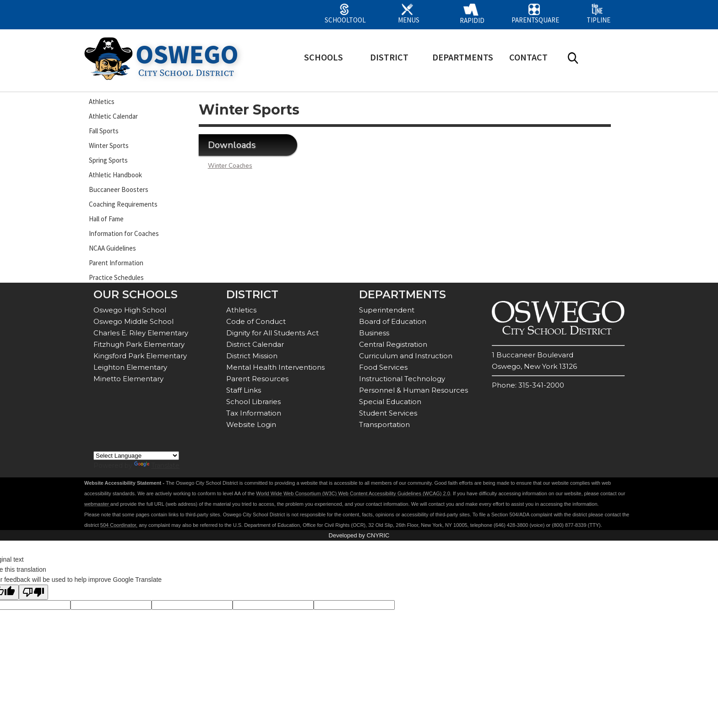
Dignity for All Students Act (272, 333)
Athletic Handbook (115, 175)
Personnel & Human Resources (413, 390)
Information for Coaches (124, 233)
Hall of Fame (106, 219)
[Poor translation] (33, 592)
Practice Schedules (116, 277)
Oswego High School (130, 310)
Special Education (390, 402)
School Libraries (253, 402)
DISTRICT (389, 57)
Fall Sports (104, 131)
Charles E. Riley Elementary (141, 333)
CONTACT (528, 57)
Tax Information (254, 413)
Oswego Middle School (133, 321)
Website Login (251, 424)
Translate (157, 465)
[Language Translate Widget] (136, 456)
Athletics (102, 101)
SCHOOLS (324, 57)
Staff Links (244, 390)
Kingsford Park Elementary (140, 356)
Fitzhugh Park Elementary (139, 344)
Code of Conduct (256, 321)
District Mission (252, 356)
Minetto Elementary (128, 379)
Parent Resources (257, 379)
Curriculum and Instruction (406, 356)
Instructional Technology (402, 379)
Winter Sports (109, 145)
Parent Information (116, 263)
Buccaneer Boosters (119, 189)
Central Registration (393, 344)
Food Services (383, 367)
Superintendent (387, 310)
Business (374, 333)
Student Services (388, 413)
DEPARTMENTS (463, 57)
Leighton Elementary (130, 367)
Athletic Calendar (113, 116)
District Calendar (255, 344)
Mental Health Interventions (275, 367)
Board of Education (393, 321)
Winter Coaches (230, 166)
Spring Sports (108, 160)
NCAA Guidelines (112, 248)
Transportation (384, 424)
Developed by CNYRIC (359, 535)
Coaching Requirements (123, 204)
